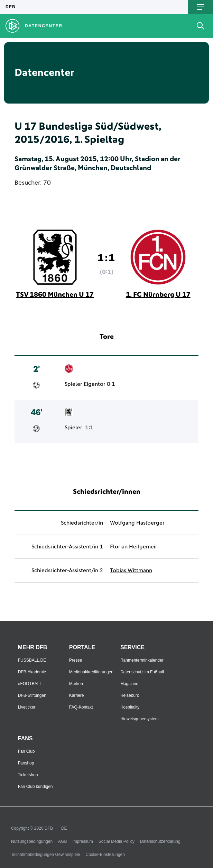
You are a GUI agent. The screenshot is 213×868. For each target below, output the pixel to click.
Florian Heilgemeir (134, 547)
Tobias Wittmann (131, 570)
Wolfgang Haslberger (137, 523)
